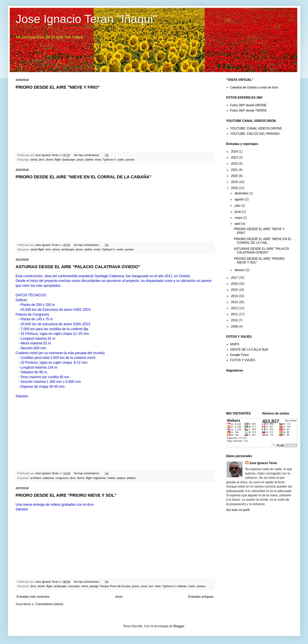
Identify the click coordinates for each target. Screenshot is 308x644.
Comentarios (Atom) (49, 604)
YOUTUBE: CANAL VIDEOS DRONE (256, 128)
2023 (235, 158)
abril (238, 224)
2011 (235, 314)
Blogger (179, 626)
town (158, 586)
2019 (235, 182)
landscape (69, 160)
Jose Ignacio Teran (263, 463)
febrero (240, 270)
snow (98, 160)
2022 (235, 164)
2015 (235, 290)
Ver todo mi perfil (238, 510)
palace (121, 478)
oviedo (111, 478)
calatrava (48, 478)
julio (238, 206)
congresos (62, 478)
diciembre (242, 193)
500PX (235, 344)
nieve (85, 586)
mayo (239, 218)
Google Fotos (239, 355)
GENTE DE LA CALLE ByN (249, 350)
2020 (235, 176)
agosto (240, 199)
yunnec (130, 160)
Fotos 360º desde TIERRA (248, 110)
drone (50, 160)
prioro (80, 160)
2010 (235, 320)
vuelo (120, 160)
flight (58, 160)
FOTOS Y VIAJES (243, 360)
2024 (235, 151)
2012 (235, 308)
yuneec (201, 586)
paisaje (94, 586)
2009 (235, 326)
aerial (34, 160)
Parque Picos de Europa (115, 586)
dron (42, 160)
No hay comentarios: (87, 155)
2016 (235, 284)
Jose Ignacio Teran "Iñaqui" (86, 19)
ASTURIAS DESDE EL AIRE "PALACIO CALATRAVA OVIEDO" (78, 267)
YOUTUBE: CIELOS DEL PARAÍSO (255, 134)
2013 (235, 302)
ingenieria (99, 478)
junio (238, 212)
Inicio (119, 597)
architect (36, 478)
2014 (235, 296)
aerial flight (37, 249)
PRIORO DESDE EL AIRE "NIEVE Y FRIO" (58, 87)
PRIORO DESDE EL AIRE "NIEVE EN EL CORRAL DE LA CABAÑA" (83, 177)
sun (151, 586)
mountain (74, 586)
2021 (235, 170)
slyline (89, 160)
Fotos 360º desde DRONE (248, 105)
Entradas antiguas (201, 597)
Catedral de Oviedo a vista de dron (254, 87)
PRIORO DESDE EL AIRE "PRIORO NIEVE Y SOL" (66, 495)
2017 (235, 278)
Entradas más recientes (33, 597)
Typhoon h (109, 160)
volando (182, 586)
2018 (235, 188)
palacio (131, 478)
